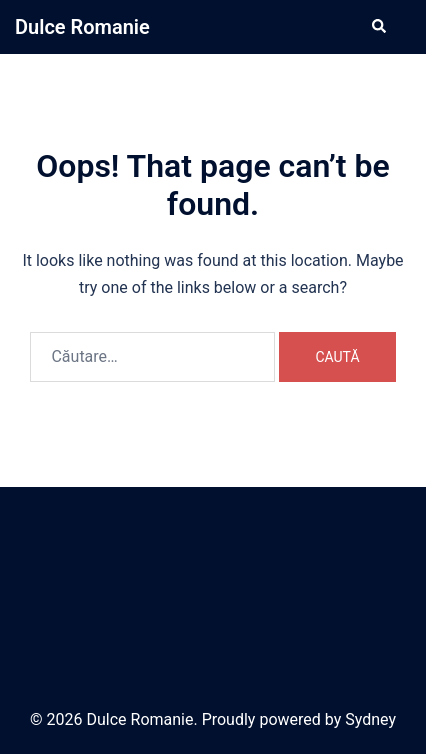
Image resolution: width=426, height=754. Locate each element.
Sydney (370, 719)
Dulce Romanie (82, 27)
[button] (378, 27)
